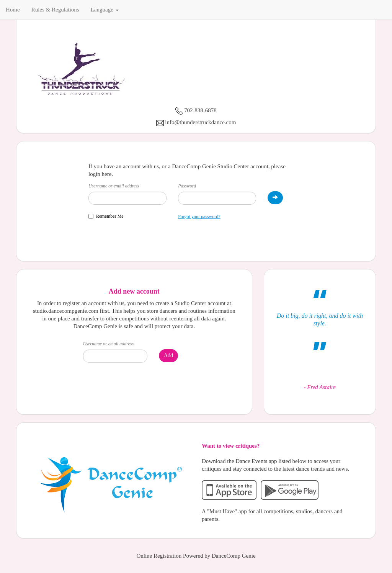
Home (13, 10)
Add (168, 355)
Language (105, 10)
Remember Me (106, 216)
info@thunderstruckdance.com (200, 122)
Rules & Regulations (55, 10)
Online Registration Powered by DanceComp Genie (196, 556)
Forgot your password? (199, 217)
